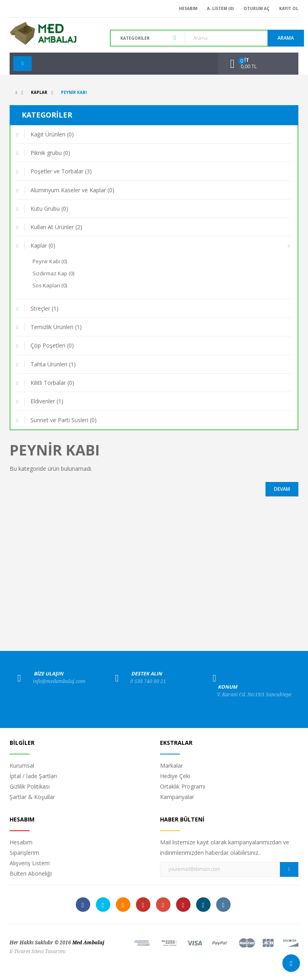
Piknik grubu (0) (50, 153)
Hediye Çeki (175, 776)
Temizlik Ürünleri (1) (56, 327)
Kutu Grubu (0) (49, 208)
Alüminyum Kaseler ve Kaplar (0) (72, 190)
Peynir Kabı (74, 92)
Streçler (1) (45, 308)
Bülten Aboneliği (31, 873)
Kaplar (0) (43, 245)
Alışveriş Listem (30, 863)
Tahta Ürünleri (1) (53, 364)
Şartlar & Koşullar (32, 797)
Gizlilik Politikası (30, 786)
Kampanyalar (177, 797)
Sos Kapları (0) (50, 285)
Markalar (171, 765)
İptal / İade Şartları (33, 776)
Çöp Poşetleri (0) (52, 345)
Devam (282, 489)
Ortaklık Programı (183, 786)
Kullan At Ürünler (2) (56, 227)
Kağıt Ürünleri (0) (52, 134)
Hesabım (21, 842)
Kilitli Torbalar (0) (52, 383)
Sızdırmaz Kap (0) (53, 273)
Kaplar (39, 92)
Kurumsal (22, 765)
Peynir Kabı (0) (50, 261)
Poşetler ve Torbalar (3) (61, 171)
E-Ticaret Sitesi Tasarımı (38, 952)
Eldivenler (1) (47, 401)
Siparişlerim (24, 853)
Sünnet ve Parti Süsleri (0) (64, 420)
